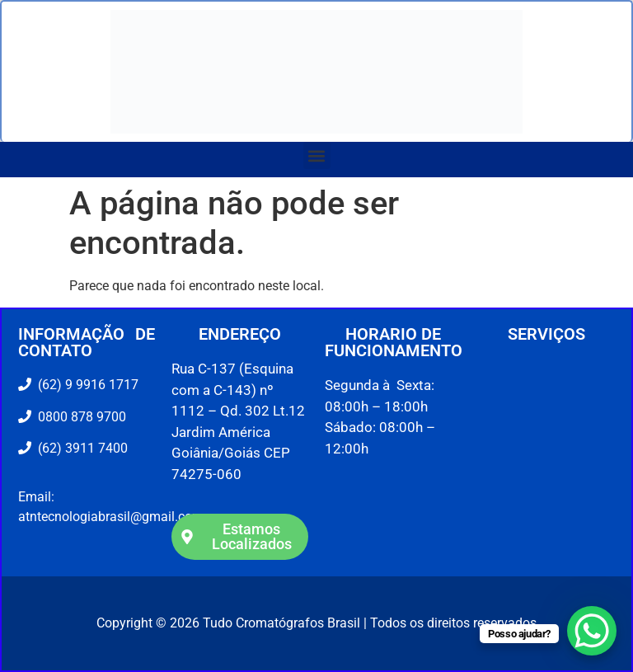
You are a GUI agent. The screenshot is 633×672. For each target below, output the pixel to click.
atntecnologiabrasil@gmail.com (111, 517)
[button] (317, 155)
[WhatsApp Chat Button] (592, 631)
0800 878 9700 (79, 417)
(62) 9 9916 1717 (87, 385)
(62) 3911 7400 (80, 448)
